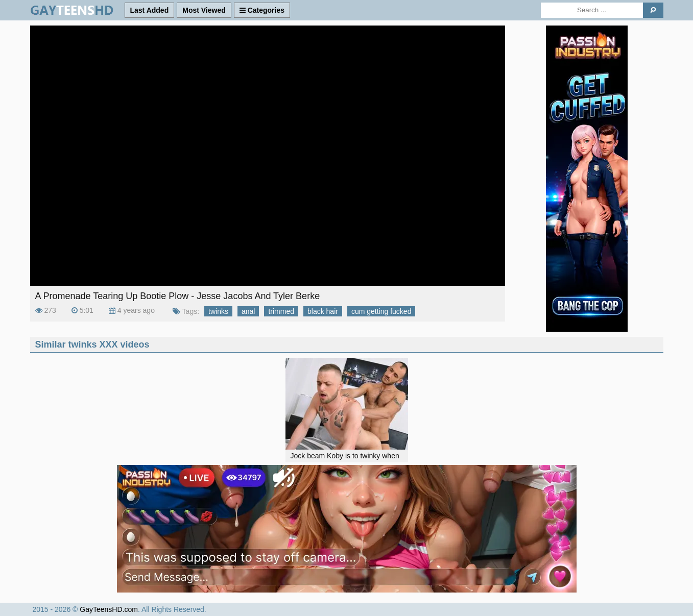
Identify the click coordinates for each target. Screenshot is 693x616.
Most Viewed (204, 10)
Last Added (150, 10)
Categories (262, 10)
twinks (218, 311)
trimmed (281, 311)
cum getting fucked (381, 311)
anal (248, 311)
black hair (323, 311)
